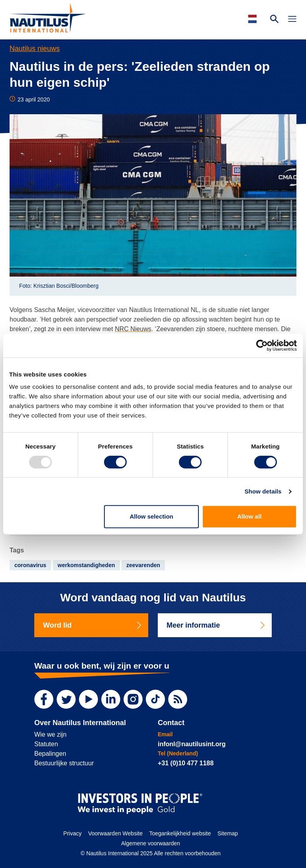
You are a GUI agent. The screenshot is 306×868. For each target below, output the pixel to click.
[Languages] (254, 19)
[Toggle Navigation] (292, 20)
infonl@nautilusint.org (192, 744)
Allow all (249, 516)
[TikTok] (155, 699)
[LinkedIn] (111, 699)
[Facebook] (44, 699)
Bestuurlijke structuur (64, 763)
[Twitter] (66, 699)
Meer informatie (216, 625)
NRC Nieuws (133, 329)
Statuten (46, 744)
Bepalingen (50, 754)
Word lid (93, 625)
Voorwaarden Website (115, 833)
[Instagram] (133, 699)
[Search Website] (274, 20)
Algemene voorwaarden (151, 843)
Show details (263, 491)
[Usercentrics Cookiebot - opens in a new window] (262, 345)
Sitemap (228, 833)
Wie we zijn (50, 734)
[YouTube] (88, 699)
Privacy (73, 833)
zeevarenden (143, 565)
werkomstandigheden (86, 565)
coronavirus (30, 565)
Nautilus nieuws (35, 49)
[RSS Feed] (178, 699)
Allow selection (152, 516)
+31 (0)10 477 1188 (186, 763)
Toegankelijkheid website (180, 833)
